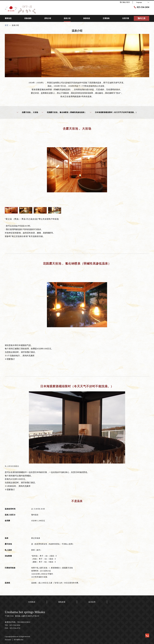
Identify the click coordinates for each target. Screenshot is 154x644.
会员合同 (92, 602)
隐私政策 (62, 602)
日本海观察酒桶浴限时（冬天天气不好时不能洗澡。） (114, 112)
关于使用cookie (19, 640)
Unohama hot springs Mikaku (25, 612)
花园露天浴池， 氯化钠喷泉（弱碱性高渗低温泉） (64, 112)
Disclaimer (8, 640)
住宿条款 (32, 602)
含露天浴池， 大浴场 (27, 112)
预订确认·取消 (125, 2)
